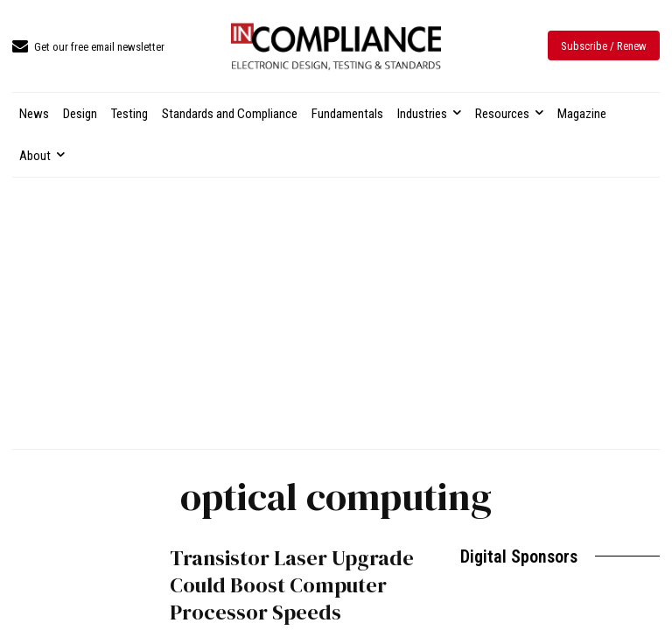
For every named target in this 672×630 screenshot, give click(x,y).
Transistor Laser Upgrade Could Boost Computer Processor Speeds (292, 585)
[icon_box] (88, 48)
